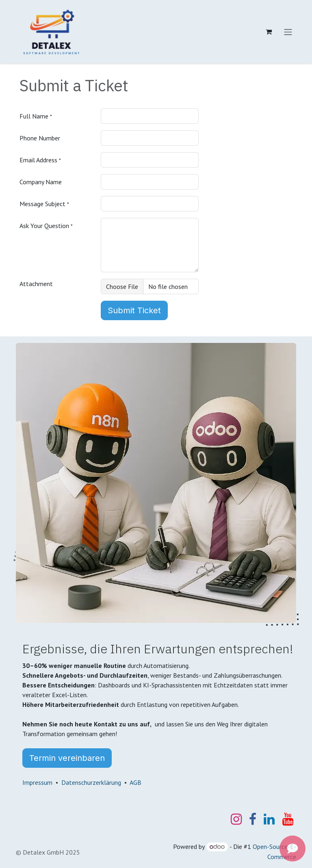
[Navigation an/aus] (288, 32)
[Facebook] (253, 819)
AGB (135, 782)
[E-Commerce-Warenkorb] (269, 32)
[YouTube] (288, 819)
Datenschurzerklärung (91, 782)
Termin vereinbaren (67, 758)
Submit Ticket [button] (134, 310)
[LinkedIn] (269, 819)
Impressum (37, 782)
